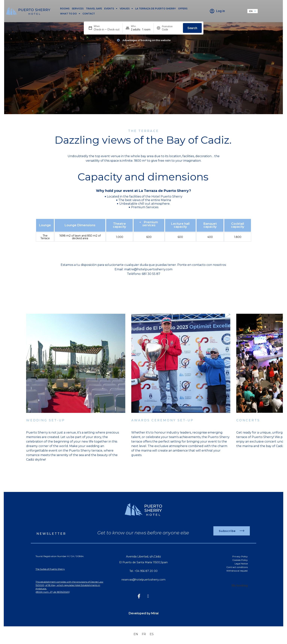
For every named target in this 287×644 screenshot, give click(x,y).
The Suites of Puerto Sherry (50, 569)
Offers (183, 9)
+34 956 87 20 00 (146, 571)
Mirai (155, 613)
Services (78, 9)
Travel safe (94, 9)
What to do (70, 14)
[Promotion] (171, 29)
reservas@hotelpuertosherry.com (143, 580)
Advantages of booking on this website (147, 40)
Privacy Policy (240, 556)
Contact (89, 14)
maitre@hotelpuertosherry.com (148, 269)
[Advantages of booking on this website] (118, 40)
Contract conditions (237, 567)
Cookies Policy (240, 560)
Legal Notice (241, 564)
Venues (126, 9)
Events (111, 9)
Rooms (65, 9)
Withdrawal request (237, 571)
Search (192, 28)
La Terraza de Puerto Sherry (156, 9)
